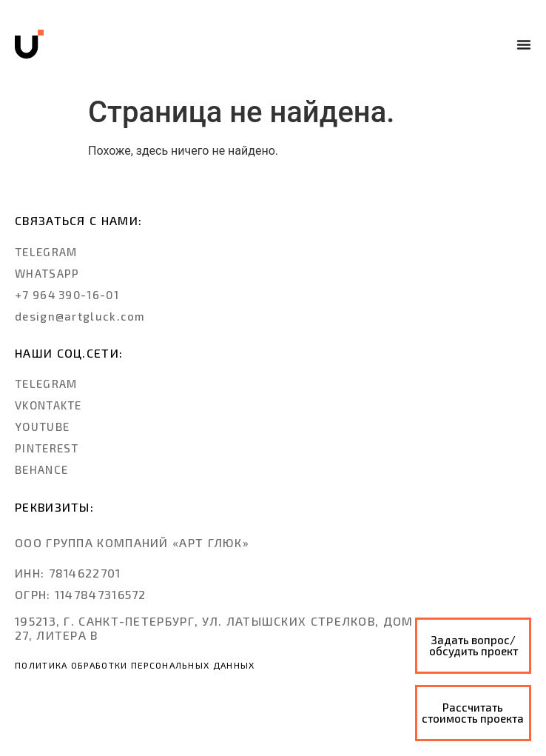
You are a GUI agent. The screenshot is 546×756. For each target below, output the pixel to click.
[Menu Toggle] (524, 44)
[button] (68, 573)
